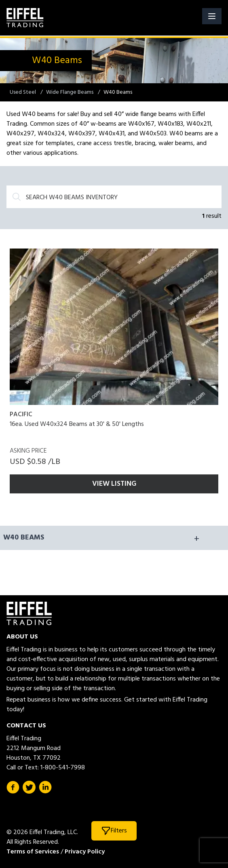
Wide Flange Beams (70, 92)
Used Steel (23, 92)
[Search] (114, 197)
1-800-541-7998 (63, 768)
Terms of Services (33, 852)
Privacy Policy (85, 852)
